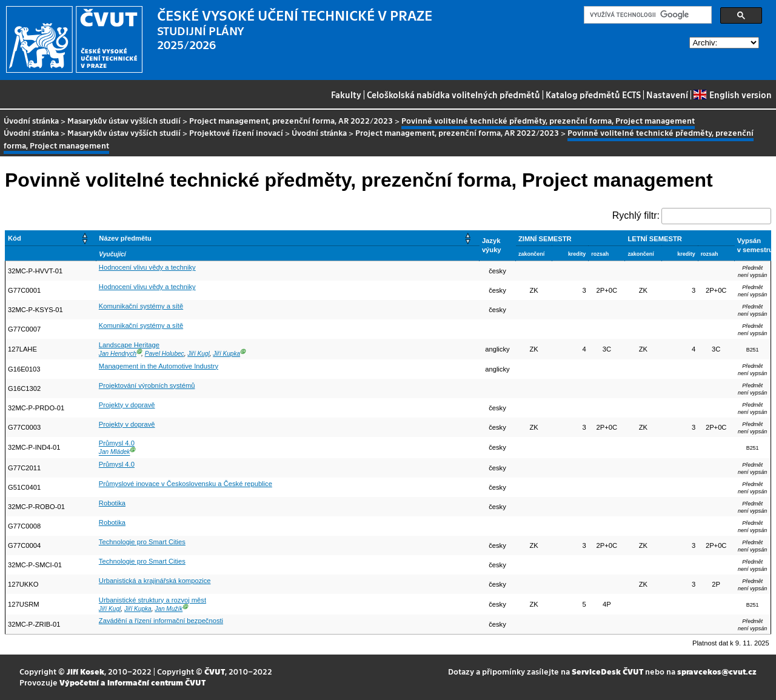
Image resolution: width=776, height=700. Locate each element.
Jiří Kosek (85, 671)
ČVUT (215, 671)
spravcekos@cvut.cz (717, 671)
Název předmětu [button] (125, 238)
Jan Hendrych (118, 354)
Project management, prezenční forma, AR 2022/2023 (291, 120)
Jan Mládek (115, 452)
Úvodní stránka (31, 120)
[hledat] (647, 15)
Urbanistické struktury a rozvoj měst (152, 600)
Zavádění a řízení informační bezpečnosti (161, 621)
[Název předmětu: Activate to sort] (288, 238)
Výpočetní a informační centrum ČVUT (132, 682)
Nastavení (667, 95)
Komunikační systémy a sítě (141, 306)
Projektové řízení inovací (236, 132)
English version (732, 95)
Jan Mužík (169, 609)
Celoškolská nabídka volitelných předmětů (453, 95)
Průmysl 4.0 (117, 443)
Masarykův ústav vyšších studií (124, 120)
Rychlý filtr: (636, 215)
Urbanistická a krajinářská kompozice (155, 581)
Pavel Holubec (165, 354)
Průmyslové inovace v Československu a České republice (186, 484)
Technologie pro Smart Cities (142, 542)
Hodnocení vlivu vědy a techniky (147, 267)
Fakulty (346, 95)
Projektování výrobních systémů (147, 385)
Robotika (112, 503)
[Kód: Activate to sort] (51, 238)
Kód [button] (15, 238)
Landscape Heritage (129, 345)
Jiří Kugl (198, 354)
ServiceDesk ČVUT (607, 671)
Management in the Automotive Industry (159, 366)
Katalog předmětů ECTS (593, 95)
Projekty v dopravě (127, 405)
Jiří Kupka (226, 354)
